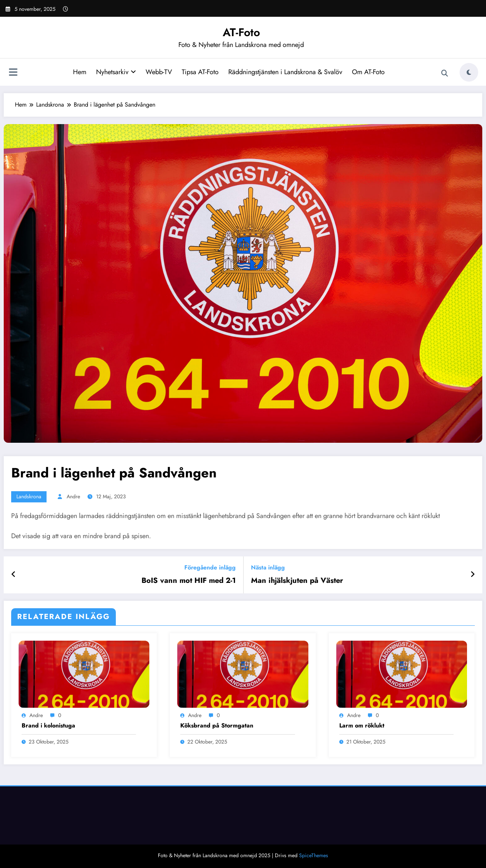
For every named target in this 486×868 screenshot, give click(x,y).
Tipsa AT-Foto (200, 72)
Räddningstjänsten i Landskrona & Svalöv (285, 72)
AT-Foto (241, 32)
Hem (80, 72)
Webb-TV (159, 72)
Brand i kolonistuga (48, 726)
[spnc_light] (469, 72)
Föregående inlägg (210, 567)
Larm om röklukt (362, 726)
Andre (73, 496)
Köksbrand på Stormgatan (217, 726)
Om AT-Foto (368, 72)
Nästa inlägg (268, 567)
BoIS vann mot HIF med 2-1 (189, 581)
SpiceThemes (314, 855)
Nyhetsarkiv (116, 72)
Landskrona (29, 496)
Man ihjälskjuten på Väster (297, 581)
